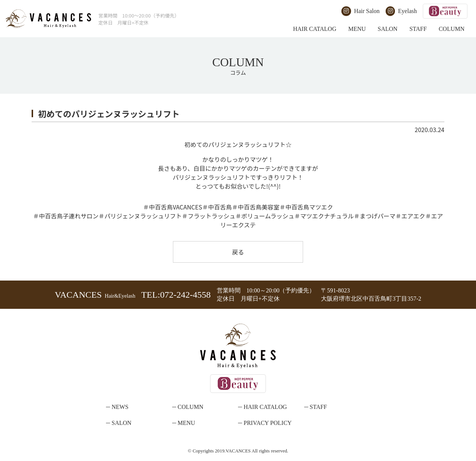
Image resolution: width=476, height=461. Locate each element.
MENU (357, 29)
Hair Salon (360, 11)
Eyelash (401, 11)
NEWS (120, 407)
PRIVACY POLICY (268, 423)
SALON (388, 29)
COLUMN (452, 29)
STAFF (418, 29)
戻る (238, 252)
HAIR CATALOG (315, 29)
